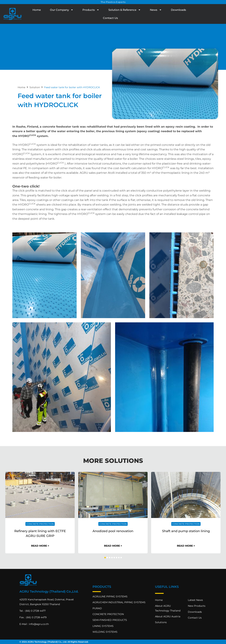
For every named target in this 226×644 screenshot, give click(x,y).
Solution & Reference (125, 10)
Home (37, 10)
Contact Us (110, 18)
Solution (35, 87)
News (156, 10)
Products (91, 10)
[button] (105, 558)
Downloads (179, 10)
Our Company (62, 10)
